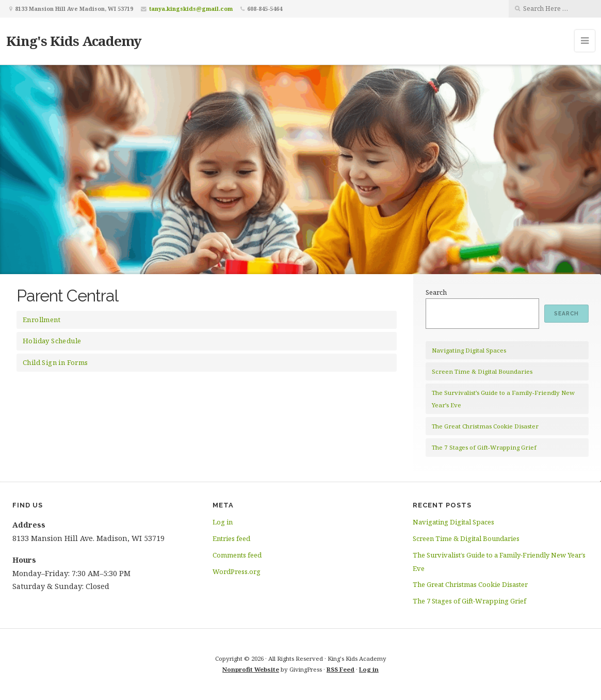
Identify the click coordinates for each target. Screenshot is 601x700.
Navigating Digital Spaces (469, 350)
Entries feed (231, 538)
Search (436, 292)
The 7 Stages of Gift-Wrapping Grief (484, 447)
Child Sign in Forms (55, 362)
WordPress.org (237, 571)
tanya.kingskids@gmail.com (191, 9)
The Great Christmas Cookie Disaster (485, 426)
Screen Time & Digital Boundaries (482, 371)
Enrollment (42, 320)
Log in (223, 522)
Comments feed (237, 555)
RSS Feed (340, 669)
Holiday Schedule (52, 341)
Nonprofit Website (251, 669)
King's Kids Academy (74, 41)
